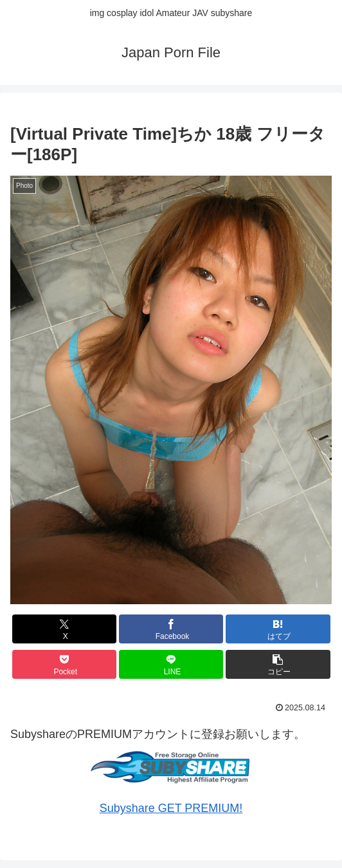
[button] (278, 664)
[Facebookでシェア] (171, 629)
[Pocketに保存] (65, 664)
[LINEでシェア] (171, 664)
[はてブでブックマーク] (278, 629)
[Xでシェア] (65, 629)
